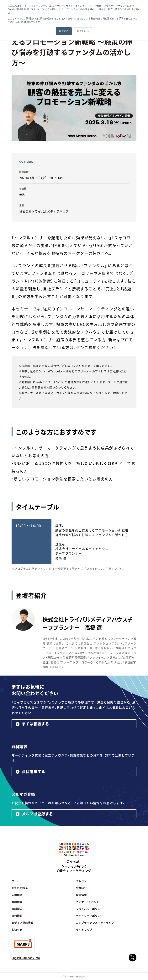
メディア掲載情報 (22, 923)
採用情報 (81, 895)
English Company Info (26, 958)
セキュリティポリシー (89, 916)
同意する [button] (64, 31)
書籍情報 (17, 916)
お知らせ (17, 930)
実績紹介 (17, 902)
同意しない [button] (83, 31)
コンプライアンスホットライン (95, 923)
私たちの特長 (20, 888)
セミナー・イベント (87, 902)
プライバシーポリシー (89, 909)
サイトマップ (84, 930)
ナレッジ (81, 881)
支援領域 (17, 895)
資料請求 (17, 909)
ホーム (16, 881)
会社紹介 (81, 888)
